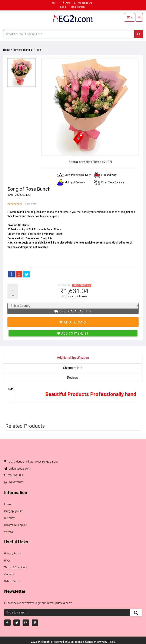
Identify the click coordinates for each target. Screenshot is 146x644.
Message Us (83, 3)
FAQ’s (66, 3)
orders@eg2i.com (17, 469)
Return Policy (12, 581)
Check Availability (73, 311)
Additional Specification (73, 358)
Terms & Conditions (16, 567)
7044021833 (14, 475)
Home (7, 50)
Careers (9, 574)
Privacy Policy (12, 553)
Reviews (73, 378)
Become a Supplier (15, 525)
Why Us (9, 532)
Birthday (9, 518)
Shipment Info (73, 368)
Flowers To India (22, 50)
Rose (38, 50)
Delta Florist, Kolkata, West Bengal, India (31, 462)
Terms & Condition (86, 642)
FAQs (7, 561)
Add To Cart (73, 322)
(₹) (55, 3)
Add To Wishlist (73, 334)
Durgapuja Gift (13, 511)
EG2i (70, 642)
